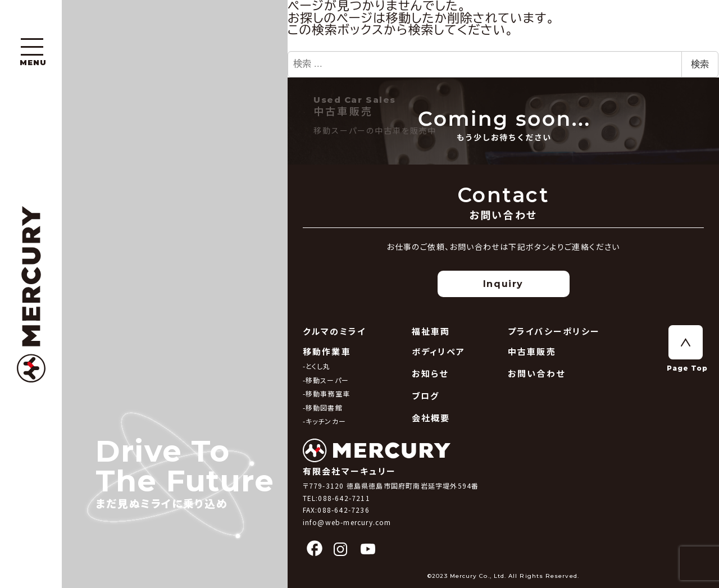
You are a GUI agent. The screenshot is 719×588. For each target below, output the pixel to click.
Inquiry (503, 284)
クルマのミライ (335, 331)
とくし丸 (318, 366)
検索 (700, 64)
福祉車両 (431, 331)
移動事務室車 (328, 393)
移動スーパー (327, 380)
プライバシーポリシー (554, 331)
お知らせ (430, 373)
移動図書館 (324, 407)
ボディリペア (439, 351)
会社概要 (431, 418)
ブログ (426, 396)
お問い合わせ (537, 373)
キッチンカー (326, 421)
